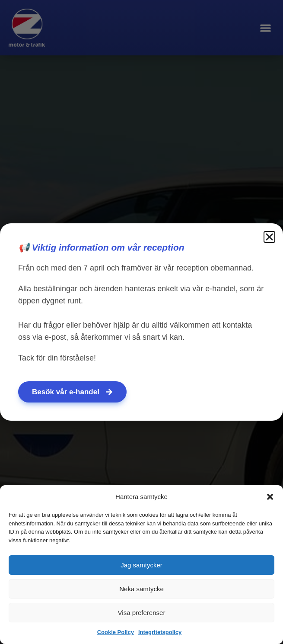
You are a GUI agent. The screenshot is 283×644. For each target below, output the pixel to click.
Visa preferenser (142, 613)
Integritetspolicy (160, 632)
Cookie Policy (116, 632)
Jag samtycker (141, 565)
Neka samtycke (141, 589)
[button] (270, 497)
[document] (141, 322)
